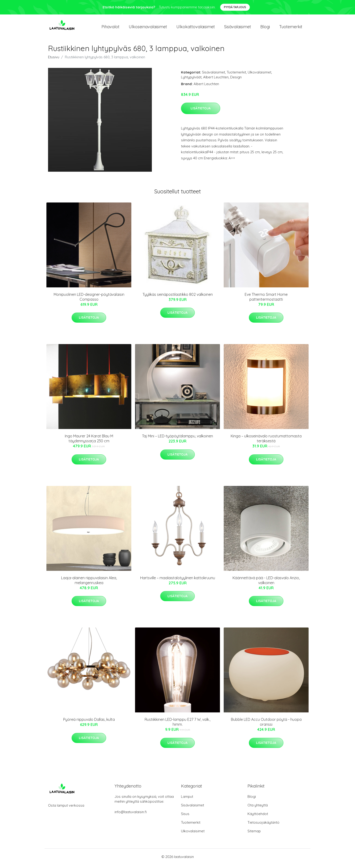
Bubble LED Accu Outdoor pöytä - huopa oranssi (266, 725)
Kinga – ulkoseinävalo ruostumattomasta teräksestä (266, 442)
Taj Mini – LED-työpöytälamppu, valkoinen (177, 439)
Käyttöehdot (258, 817)
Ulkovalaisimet (259, 75)
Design (236, 80)
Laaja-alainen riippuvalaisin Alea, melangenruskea (89, 584)
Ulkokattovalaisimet (196, 28)
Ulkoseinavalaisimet (148, 28)
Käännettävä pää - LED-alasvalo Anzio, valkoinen (266, 584)
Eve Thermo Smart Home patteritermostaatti (266, 300)
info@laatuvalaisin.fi (131, 815)
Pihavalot (110, 28)
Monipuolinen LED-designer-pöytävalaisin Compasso (89, 300)
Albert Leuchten (216, 80)
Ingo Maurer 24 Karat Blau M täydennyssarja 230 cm (89, 442)
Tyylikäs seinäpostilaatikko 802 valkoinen (178, 298)
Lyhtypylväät (191, 80)
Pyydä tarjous (235, 7)
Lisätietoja (201, 112)
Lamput (187, 800)
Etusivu (54, 60)
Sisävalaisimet (238, 28)
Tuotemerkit (291, 28)
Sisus (185, 817)
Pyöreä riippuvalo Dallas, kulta (89, 723)
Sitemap (254, 834)
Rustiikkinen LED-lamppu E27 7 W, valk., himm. (177, 725)
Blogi (265, 28)
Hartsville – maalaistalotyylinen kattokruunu (178, 581)
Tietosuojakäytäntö (263, 826)
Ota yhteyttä (258, 808)
